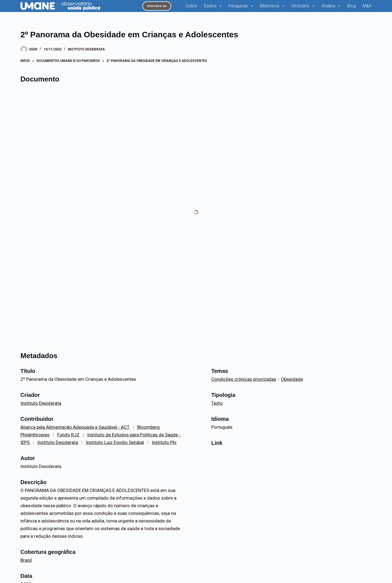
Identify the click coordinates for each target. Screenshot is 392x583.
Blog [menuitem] (351, 6)
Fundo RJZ (68, 435)
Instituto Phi (164, 442)
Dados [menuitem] (214, 6)
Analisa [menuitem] (332, 6)
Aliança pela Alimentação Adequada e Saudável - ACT (75, 427)
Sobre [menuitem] (191, 6)
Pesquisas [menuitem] (242, 6)
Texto (217, 403)
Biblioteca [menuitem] (273, 6)
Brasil (26, 560)
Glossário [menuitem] (304, 6)
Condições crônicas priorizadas (244, 379)
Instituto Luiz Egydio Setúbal (115, 442)
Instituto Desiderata (86, 49)
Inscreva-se (157, 6)
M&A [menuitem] (367, 6)
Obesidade (292, 379)
